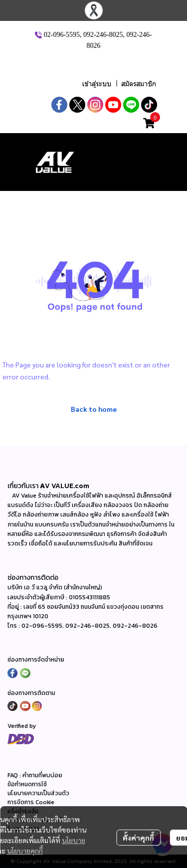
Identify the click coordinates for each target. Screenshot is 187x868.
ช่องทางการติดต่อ (33, 577)
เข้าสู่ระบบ (97, 84)
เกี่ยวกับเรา (24, 486)
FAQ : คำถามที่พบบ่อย (36, 775)
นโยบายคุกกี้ (25, 851)
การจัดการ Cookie (31, 802)
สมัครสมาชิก (139, 84)
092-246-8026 (135, 626)
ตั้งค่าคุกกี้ (138, 838)
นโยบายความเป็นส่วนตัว (38, 793)
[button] (95, 64)
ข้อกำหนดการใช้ (27, 784)
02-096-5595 (62, 34)
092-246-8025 (103, 34)
